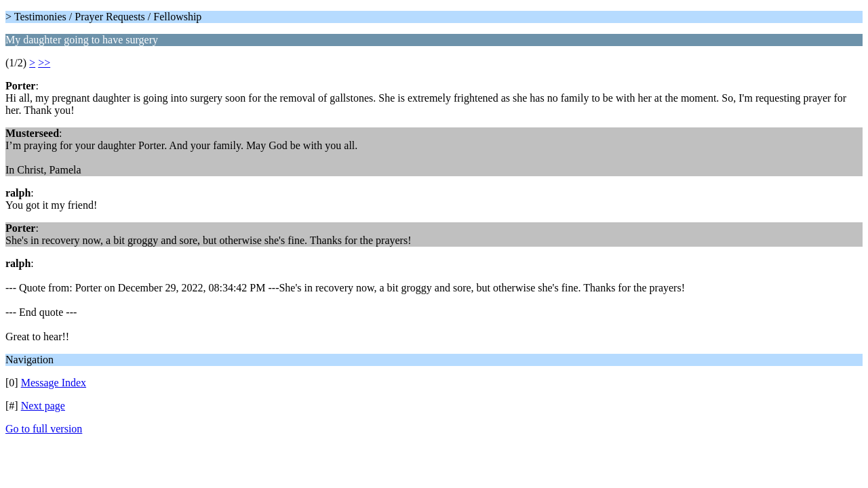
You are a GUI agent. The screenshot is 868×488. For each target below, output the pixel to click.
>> (44, 63)
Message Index (54, 383)
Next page (43, 406)
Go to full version (44, 429)
